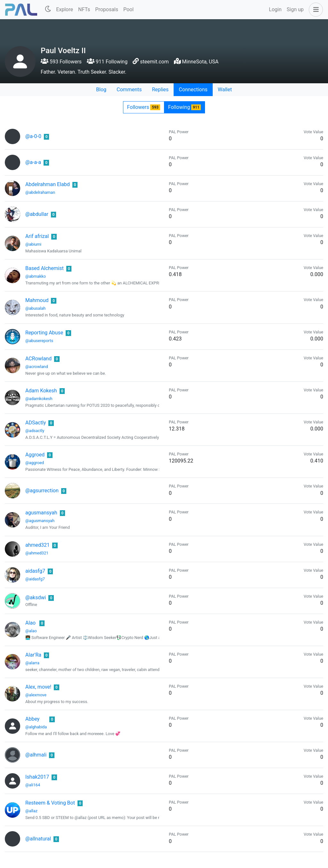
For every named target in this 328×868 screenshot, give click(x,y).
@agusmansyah (40, 521)
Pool (128, 9)
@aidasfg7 (35, 579)
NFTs (84, 9)
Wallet (225, 90)
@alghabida (36, 727)
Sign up (295, 9)
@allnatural (38, 839)
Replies (160, 90)
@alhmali (36, 755)
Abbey (32, 719)
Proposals (107, 9)
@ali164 (33, 785)
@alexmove (36, 695)
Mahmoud (37, 300)
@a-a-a (33, 162)
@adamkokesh (39, 399)
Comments (129, 90)
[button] (315, 10)
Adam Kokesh (41, 391)
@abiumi (33, 244)
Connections (193, 90)
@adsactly (35, 431)
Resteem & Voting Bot (50, 803)
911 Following (107, 62)
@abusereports (39, 341)
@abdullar (37, 214)
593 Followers (61, 62)
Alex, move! (38, 687)
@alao (31, 631)
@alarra (32, 663)
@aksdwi (36, 598)
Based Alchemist (45, 268)
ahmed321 (37, 545)
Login (275, 9)
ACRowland (38, 359)
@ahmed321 (37, 553)
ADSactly (36, 423)
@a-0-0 (33, 136)
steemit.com (154, 62)
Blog (101, 90)
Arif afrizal (37, 236)
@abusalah (35, 308)
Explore (65, 9)
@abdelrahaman (40, 192)
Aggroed (35, 455)
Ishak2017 (37, 777)
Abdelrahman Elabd (48, 184)
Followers (144, 107)
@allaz (31, 811)
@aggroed (35, 463)
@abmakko (36, 276)
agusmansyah (41, 513)
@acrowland (37, 367)
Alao (30, 623)
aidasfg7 (35, 571)
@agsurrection (42, 491)
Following (185, 107)
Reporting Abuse (44, 333)
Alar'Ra (33, 655)
